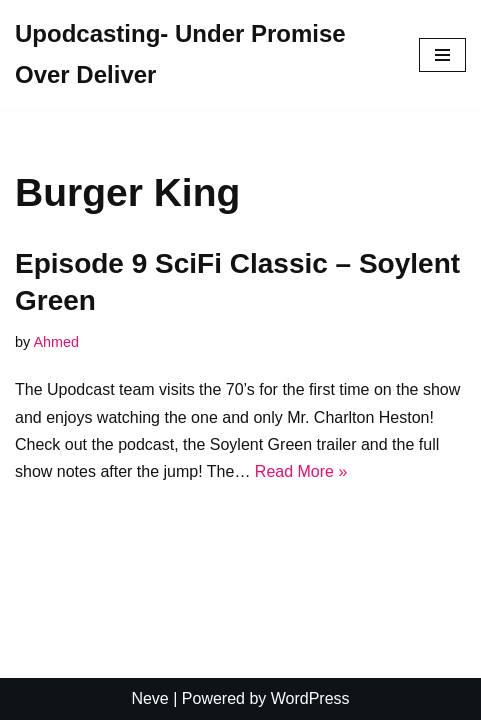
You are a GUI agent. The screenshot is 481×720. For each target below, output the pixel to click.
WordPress (310, 698)
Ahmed (56, 342)
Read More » (301, 471)
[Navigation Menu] (442, 55)
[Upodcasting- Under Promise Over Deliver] (202, 55)
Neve (149, 698)
